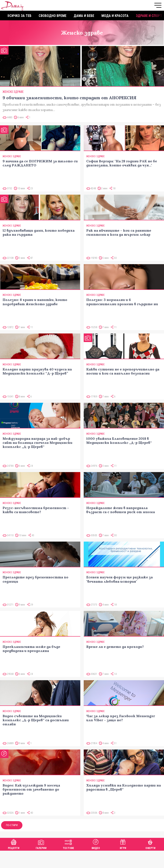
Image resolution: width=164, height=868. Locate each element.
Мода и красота (115, 16)
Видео (96, 844)
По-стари (12, 825)
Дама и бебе (84, 16)
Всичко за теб (19, 16)
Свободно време (53, 16)
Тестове (68, 844)
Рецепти (14, 844)
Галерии (41, 844)
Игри (123, 844)
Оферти (150, 844)
